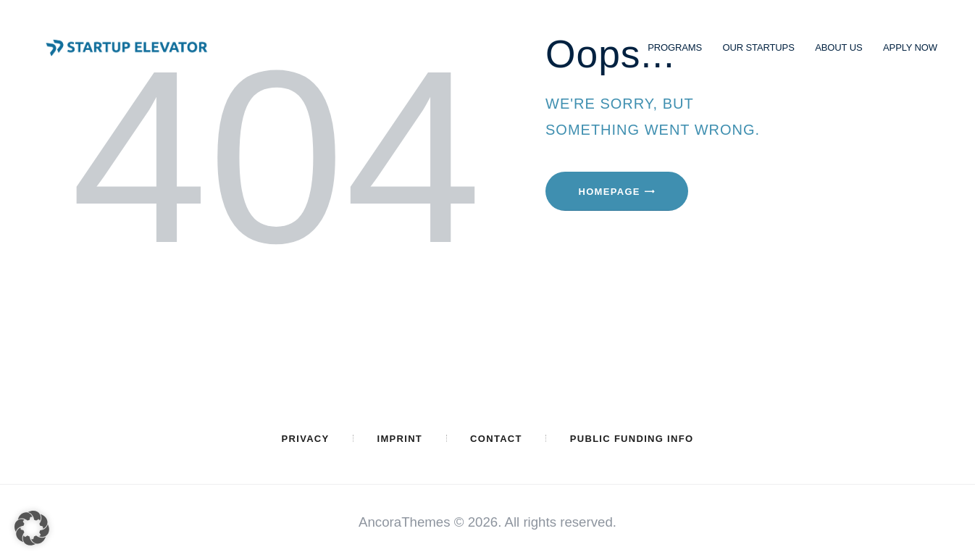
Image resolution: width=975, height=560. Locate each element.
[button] (32, 528)
